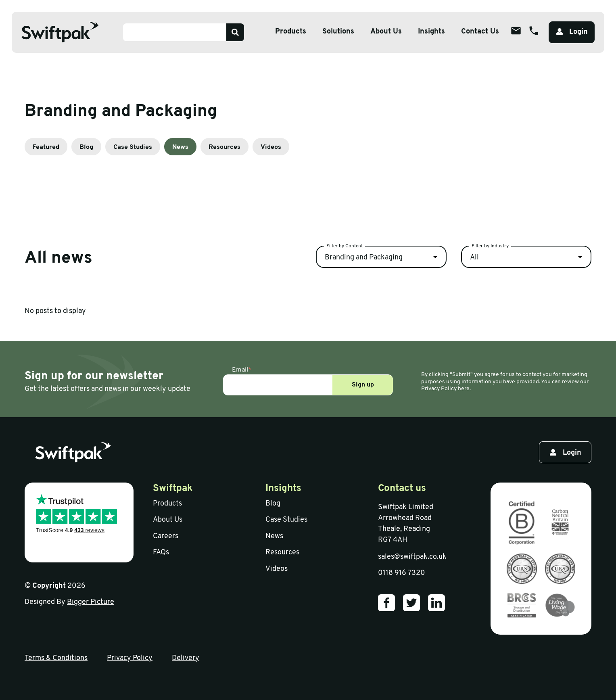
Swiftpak (173, 489)
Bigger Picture (91, 602)
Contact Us (480, 32)
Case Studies (133, 147)
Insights (431, 32)
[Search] (235, 32)
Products (167, 504)
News (180, 147)
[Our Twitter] (411, 603)
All (474, 258)
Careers (166, 536)
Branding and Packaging (364, 258)
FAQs (161, 553)
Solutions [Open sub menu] (338, 32)
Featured (46, 147)
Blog (86, 147)
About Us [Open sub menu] (386, 32)
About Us (168, 520)
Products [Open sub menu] (291, 32)
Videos (271, 147)
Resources (224, 147)
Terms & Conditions (56, 658)
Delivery (186, 658)
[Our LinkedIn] (436, 603)
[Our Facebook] (386, 603)
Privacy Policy (130, 658)
